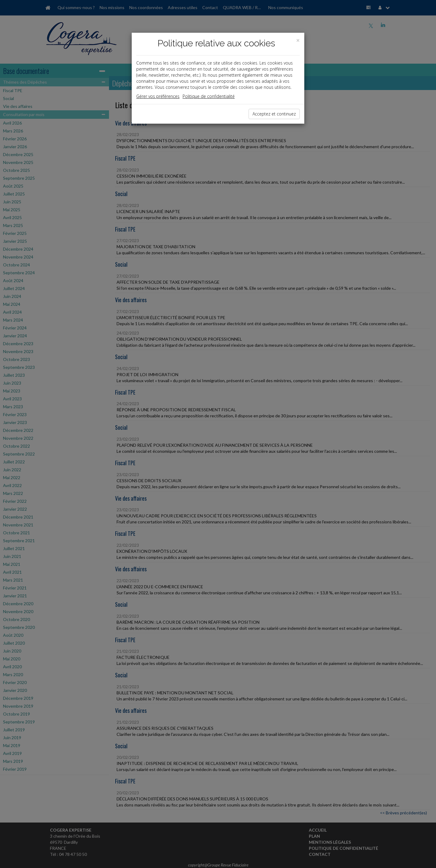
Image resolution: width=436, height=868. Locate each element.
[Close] (298, 40)
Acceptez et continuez (274, 114)
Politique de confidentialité (209, 96)
